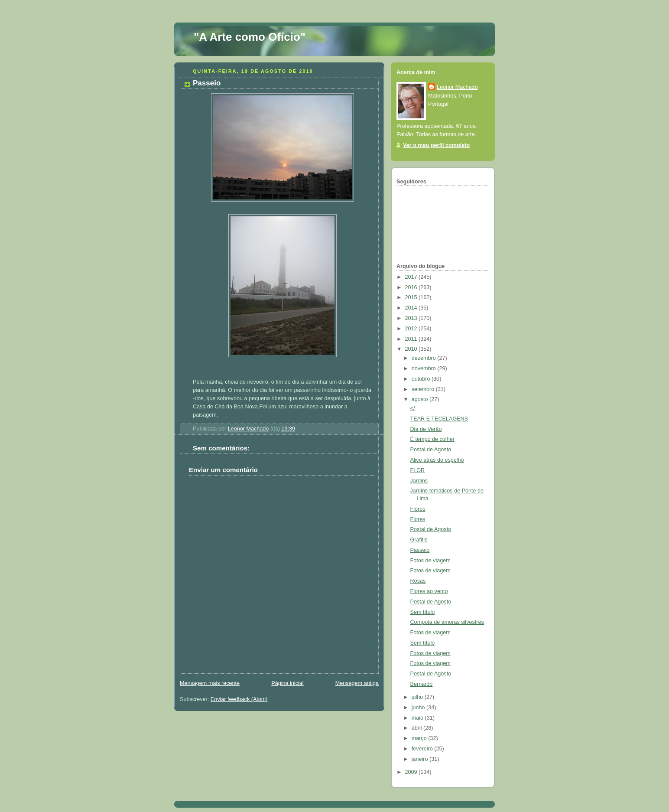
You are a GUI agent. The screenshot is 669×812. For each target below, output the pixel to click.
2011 (412, 339)
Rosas (418, 581)
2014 (412, 308)
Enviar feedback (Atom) (239, 699)
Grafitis (419, 540)
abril (417, 728)
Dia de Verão (426, 429)
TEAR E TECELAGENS (439, 419)
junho (419, 708)
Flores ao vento (429, 591)
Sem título (423, 612)
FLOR (418, 470)
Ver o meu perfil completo (436, 145)
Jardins (419, 481)
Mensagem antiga (357, 683)
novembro (425, 368)
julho (418, 697)
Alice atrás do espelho (437, 460)
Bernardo (422, 684)
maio (418, 718)
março (420, 738)
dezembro (425, 358)
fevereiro (423, 749)
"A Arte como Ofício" (250, 37)
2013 (412, 318)
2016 (412, 287)
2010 (412, 349)
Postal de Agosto (431, 450)
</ (413, 408)
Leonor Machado (457, 87)
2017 (412, 277)
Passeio (420, 550)
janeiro (421, 759)
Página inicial (287, 683)
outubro (422, 379)
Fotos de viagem (430, 561)
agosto (421, 399)
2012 (412, 329)
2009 (412, 772)
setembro (424, 389)
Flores (418, 509)
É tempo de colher (432, 439)
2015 (412, 297)
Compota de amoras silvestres (447, 622)
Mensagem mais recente (210, 683)
